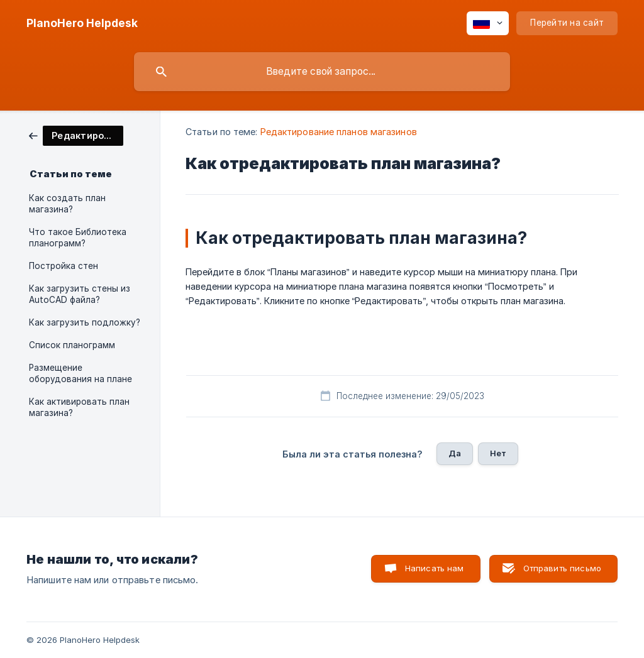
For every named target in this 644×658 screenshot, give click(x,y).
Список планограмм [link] (72, 345)
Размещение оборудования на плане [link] (80, 373)
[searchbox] (322, 72)
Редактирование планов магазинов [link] (339, 132)
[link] (76, 135)
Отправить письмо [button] (562, 568)
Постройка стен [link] (64, 266)
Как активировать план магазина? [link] (79, 407)
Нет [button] (498, 453)
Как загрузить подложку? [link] (85, 322)
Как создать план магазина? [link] (67, 204)
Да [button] (455, 453)
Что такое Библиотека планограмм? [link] (78, 238)
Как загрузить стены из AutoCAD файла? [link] (80, 294)
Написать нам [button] (435, 568)
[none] (82, 23)
